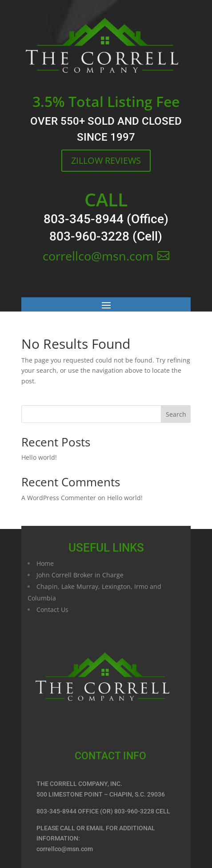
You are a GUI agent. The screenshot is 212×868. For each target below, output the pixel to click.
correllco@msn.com (98, 256)
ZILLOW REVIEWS (106, 160)
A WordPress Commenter (59, 498)
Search (176, 414)
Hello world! (39, 457)
